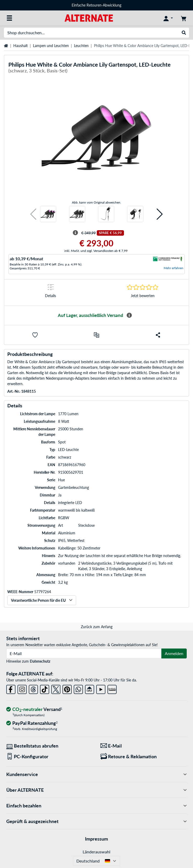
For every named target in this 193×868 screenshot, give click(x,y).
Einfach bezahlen (96, 806)
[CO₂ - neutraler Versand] (34, 710)
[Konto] (168, 18)
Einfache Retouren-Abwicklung (96, 5)
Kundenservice (96, 774)
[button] (33, 214)
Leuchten (81, 46)
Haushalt (21, 46)
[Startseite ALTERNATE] (89, 18)
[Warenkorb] (184, 18)
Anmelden (174, 653)
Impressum (96, 839)
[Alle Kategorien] (9, 18)
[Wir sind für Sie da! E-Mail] (144, 746)
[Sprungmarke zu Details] (50, 293)
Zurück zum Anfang (97, 627)
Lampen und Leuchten (51, 46)
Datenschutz (40, 661)
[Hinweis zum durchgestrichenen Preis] (75, 233)
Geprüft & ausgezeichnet (96, 821)
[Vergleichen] (96, 335)
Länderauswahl (96, 852)
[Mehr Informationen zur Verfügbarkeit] (129, 315)
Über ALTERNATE (96, 790)
